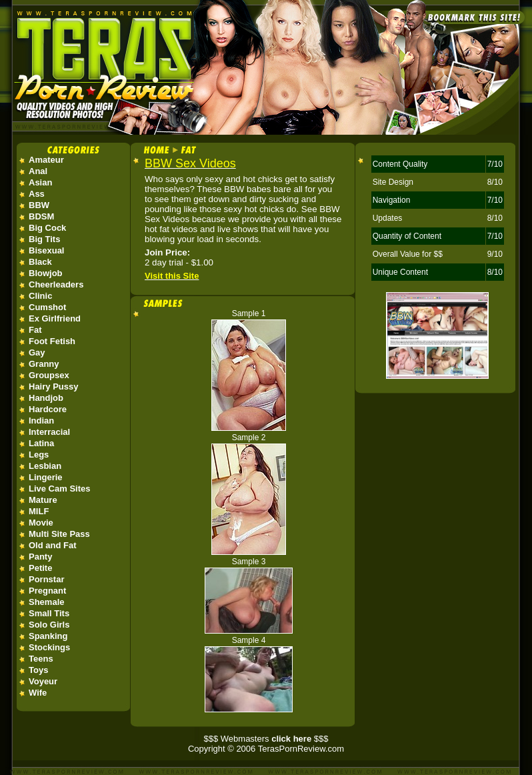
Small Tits (49, 613)
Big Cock (47, 228)
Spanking (48, 636)
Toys (38, 670)
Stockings (49, 647)
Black (40, 262)
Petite (40, 568)
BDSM (41, 216)
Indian (41, 421)
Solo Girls (49, 625)
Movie (41, 523)
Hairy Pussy (53, 386)
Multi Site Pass (59, 534)
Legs (39, 455)
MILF (39, 511)
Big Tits (44, 239)
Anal (38, 171)
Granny (44, 364)
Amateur (46, 160)
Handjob (46, 398)
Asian (40, 182)
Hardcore (48, 409)
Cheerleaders (56, 284)
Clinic (40, 296)
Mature (43, 500)
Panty (40, 557)
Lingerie (46, 477)
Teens (41, 659)
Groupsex (49, 375)
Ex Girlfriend (55, 318)
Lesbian (45, 466)
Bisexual (46, 250)
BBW (39, 205)
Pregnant (47, 591)
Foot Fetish (52, 341)
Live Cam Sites (60, 489)
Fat (35, 330)
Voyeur (43, 681)
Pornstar (46, 579)
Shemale (46, 602)
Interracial (49, 432)
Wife (38, 693)
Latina (41, 443)
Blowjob (46, 273)
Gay (37, 352)
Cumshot (47, 307)
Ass (37, 194)
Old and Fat (53, 545)
